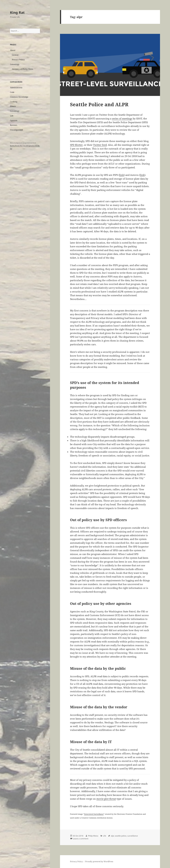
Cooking (14, 102)
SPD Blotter (76, 145)
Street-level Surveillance (94, 814)
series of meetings (122, 118)
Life (12, 116)
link (122, 175)
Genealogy (15, 64)
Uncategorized (16, 130)
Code (12, 92)
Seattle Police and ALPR (99, 104)
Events (13, 106)
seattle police (121, 836)
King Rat (17, 12)
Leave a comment (81, 839)
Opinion (14, 120)
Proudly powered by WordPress (99, 861)
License (15, 55)
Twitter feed (100, 145)
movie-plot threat (106, 799)
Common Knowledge (19, 97)
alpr (112, 836)
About (13, 50)
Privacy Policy (18, 60)
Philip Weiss (93, 836)
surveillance (133, 836)
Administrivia (16, 88)
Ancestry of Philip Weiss (22, 69)
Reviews (14, 125)
